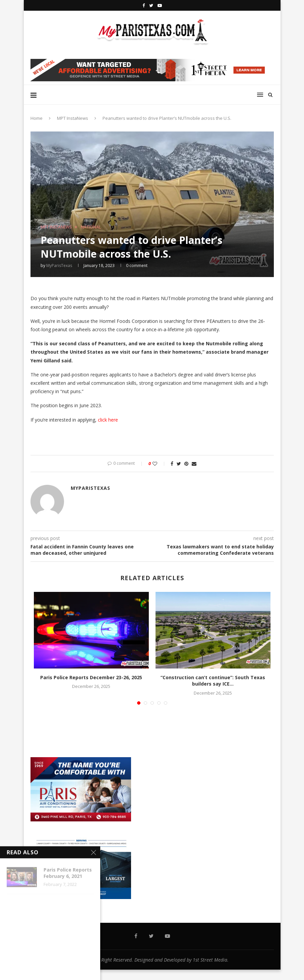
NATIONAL (91, 227)
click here (108, 420)
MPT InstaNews (73, 118)
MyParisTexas (59, 265)
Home (37, 118)
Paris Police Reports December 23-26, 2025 (91, 677)
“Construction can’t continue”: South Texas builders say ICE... (213, 681)
